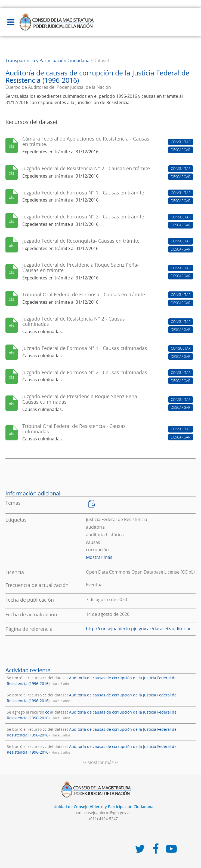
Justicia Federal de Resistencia (117, 519)
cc (45, 678)
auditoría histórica (105, 535)
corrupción (97, 550)
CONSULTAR (181, 142)
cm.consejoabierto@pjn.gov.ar (103, 813)
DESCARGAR (181, 150)
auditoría (95, 527)
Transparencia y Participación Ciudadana (47, 60)
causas (93, 542)
